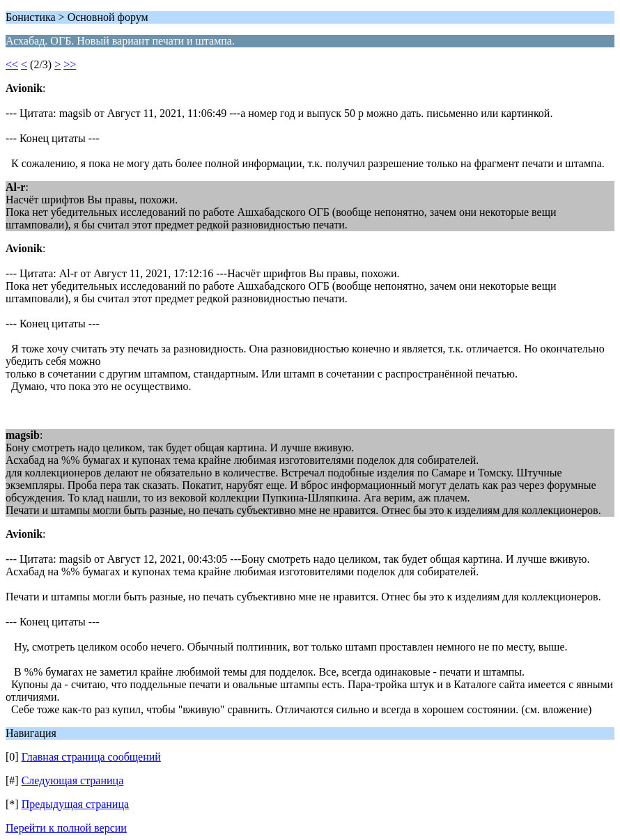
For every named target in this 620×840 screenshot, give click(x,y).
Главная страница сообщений (91, 757)
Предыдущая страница (75, 804)
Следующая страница (73, 780)
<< (12, 64)
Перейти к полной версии (66, 828)
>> (70, 64)
